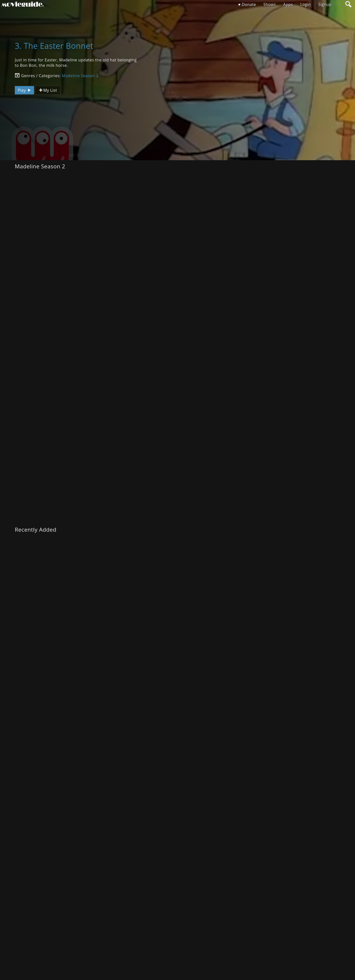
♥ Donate (247, 4)
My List (48, 90)
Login (306, 4)
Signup (325, 4)
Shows (270, 4)
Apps (288, 4)
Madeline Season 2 (80, 76)
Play (25, 90)
